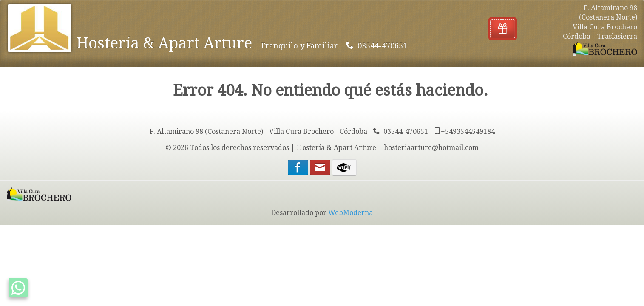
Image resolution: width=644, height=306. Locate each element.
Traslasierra (252, 13)
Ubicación (354, 13)
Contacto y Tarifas (148, 13)
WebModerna (350, 213)
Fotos (204, 13)
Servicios (307, 13)
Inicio (93, 13)
